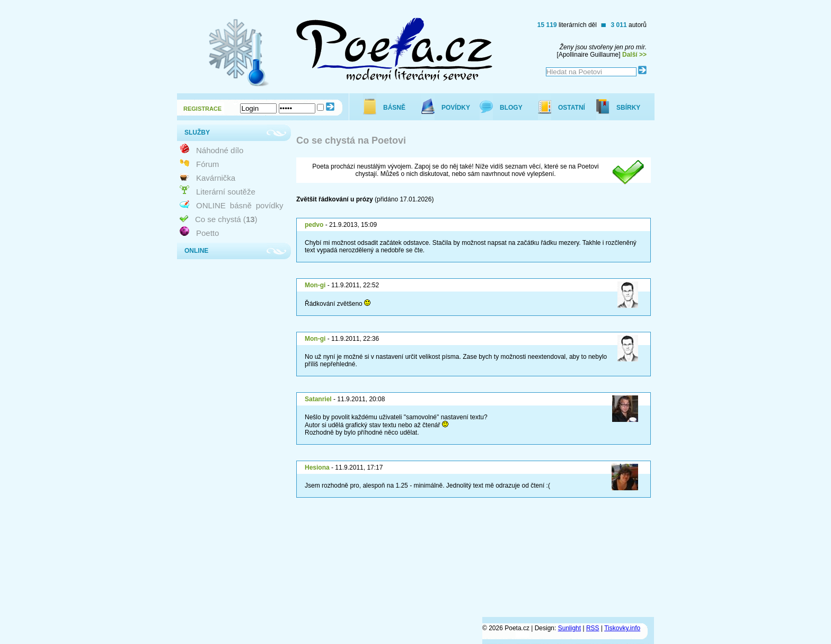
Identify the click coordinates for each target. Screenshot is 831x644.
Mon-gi (315, 285)
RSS (593, 628)
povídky (270, 205)
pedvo (314, 225)
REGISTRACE (202, 109)
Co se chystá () (226, 219)
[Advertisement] (461, 577)
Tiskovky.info (622, 628)
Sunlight (569, 628)
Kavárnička (216, 178)
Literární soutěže (226, 192)
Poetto (207, 233)
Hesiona (317, 467)
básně (241, 205)
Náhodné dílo (220, 150)
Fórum (207, 164)
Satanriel (318, 399)
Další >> (634, 55)
